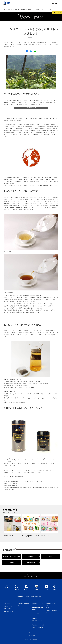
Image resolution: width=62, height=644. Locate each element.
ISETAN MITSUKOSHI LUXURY (38, 609)
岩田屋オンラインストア (38, 618)
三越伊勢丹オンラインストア (38, 604)
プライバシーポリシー (33, 633)
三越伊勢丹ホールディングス (52, 604)
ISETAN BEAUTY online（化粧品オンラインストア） (37, 614)
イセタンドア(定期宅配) (38, 628)
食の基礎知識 (31, 562)
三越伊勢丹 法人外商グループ (52, 611)
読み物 (12, 562)
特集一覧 (10, 9)
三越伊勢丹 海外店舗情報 (24, 604)
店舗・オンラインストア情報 (12, 556)
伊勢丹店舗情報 (8, 606)
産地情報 (31, 556)
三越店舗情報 (7, 603)
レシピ (50, 556)
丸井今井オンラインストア (38, 622)
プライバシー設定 (31, 635)
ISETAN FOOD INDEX (20, 9)
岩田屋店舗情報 (8, 609)
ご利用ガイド (18, 633)
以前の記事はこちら (31, 108)
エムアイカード (50, 608)
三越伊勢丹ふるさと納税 (38, 625)
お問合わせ (25, 633)
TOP (4, 9)
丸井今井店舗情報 (8, 611)
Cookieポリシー (43, 633)
